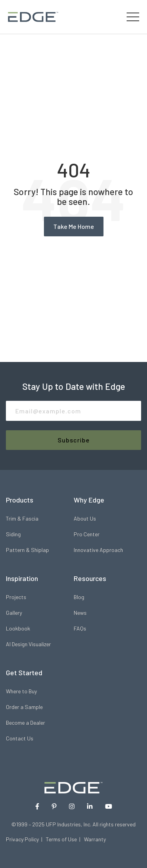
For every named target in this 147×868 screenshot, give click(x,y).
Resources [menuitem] (90, 578)
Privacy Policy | (26, 839)
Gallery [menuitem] (14, 613)
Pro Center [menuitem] (87, 534)
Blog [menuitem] (79, 597)
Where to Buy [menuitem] (21, 691)
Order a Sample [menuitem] (24, 707)
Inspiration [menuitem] (22, 578)
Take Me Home (74, 226)
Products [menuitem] (20, 500)
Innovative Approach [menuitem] (98, 550)
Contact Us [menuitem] (20, 738)
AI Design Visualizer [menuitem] (28, 644)
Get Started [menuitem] (24, 672)
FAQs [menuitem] (80, 628)
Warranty (95, 839)
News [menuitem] (80, 613)
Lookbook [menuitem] (18, 628)
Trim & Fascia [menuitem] (22, 518)
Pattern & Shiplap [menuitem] (27, 550)
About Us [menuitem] (85, 518)
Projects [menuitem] (16, 597)
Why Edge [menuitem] (89, 500)
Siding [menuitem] (13, 534)
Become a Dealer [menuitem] (25, 723)
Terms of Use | (65, 839)
